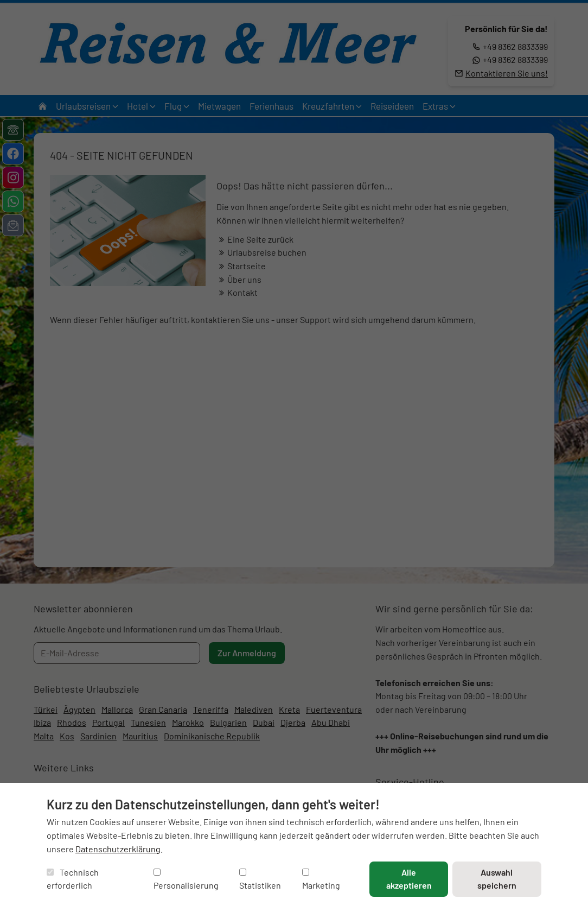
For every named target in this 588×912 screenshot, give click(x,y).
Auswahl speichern (497, 879)
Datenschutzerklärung (118, 849)
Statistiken (260, 880)
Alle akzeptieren (409, 879)
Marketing (321, 880)
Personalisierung (186, 880)
